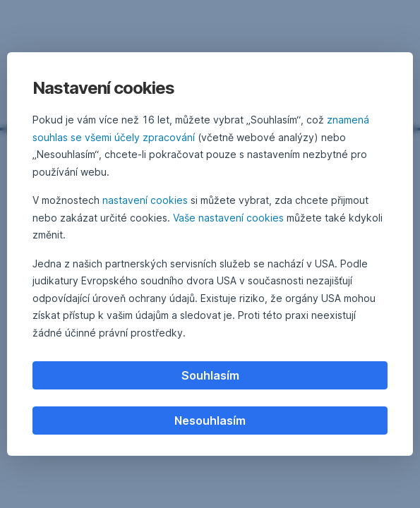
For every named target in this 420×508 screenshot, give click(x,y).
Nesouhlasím (210, 421)
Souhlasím (210, 375)
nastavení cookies (145, 200)
